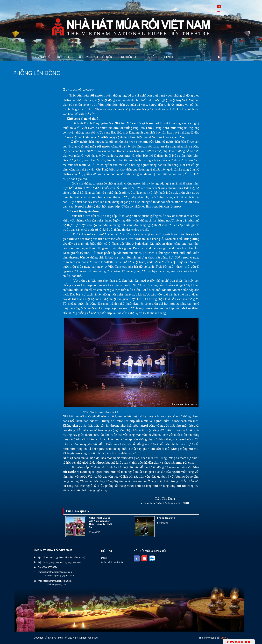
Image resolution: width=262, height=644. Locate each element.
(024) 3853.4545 (239, 642)
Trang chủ (43, 57)
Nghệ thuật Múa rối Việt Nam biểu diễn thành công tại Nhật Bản (101, 523)
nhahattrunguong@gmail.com (59, 576)
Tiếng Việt (219, 7)
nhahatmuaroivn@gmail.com (58, 572)
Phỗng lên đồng (166, 518)
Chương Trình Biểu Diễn (95, 57)
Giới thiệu (65, 57)
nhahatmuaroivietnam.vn (59, 581)
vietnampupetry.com (57, 584)
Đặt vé (104, 558)
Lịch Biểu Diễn (129, 57)
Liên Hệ (169, 57)
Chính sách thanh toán (112, 562)
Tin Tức (151, 57)
